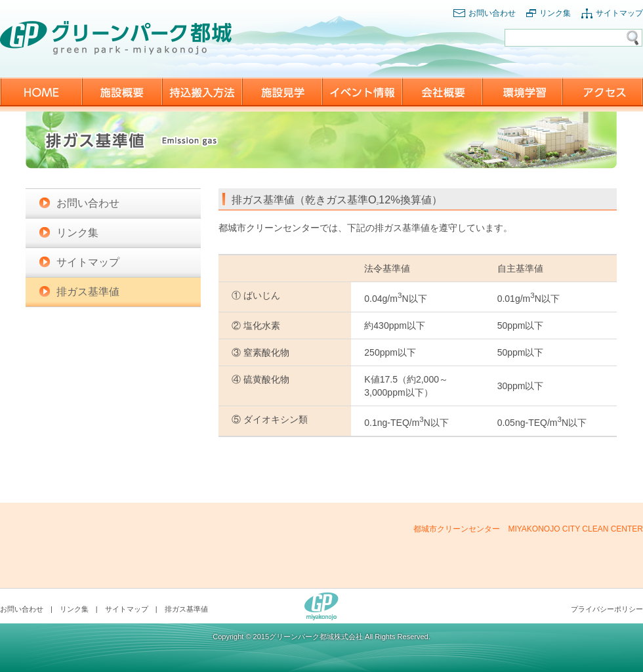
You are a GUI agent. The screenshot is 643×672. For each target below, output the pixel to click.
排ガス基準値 (88, 292)
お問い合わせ (492, 13)
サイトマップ (619, 13)
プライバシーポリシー (607, 609)
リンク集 (555, 13)
